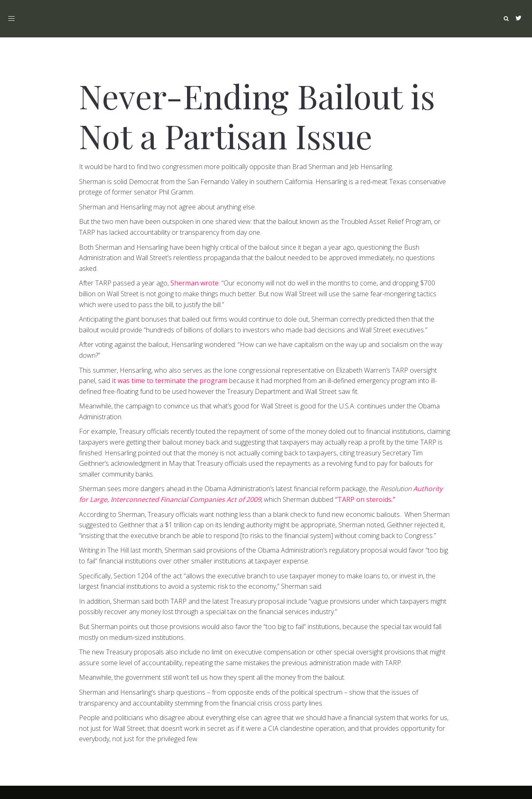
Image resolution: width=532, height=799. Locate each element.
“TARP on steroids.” (365, 499)
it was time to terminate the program (170, 381)
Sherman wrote (195, 283)
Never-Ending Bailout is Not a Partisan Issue (257, 115)
